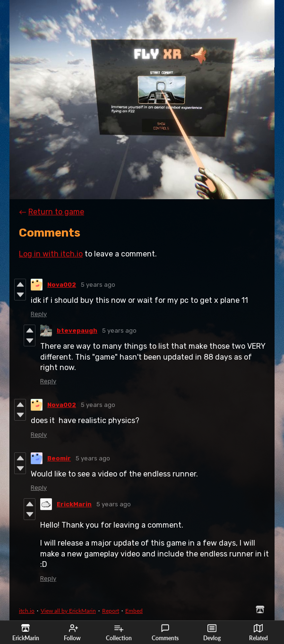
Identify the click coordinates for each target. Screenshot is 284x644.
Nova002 (62, 285)
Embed (134, 611)
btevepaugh (77, 331)
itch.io (27, 611)
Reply (39, 314)
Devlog (212, 633)
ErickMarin (74, 504)
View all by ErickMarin (68, 611)
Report (111, 611)
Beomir (59, 458)
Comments (165, 633)
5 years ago (98, 285)
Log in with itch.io (51, 254)
